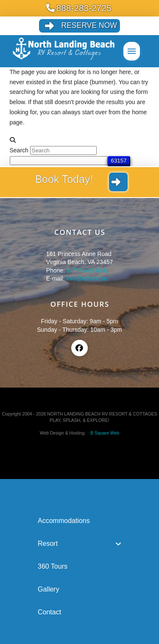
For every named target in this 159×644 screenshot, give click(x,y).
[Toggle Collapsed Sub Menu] (79, 544)
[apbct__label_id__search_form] (59, 161)
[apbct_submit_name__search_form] (119, 161)
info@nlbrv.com (86, 278)
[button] (132, 51)
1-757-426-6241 (88, 270)
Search (19, 150)
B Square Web (103, 433)
